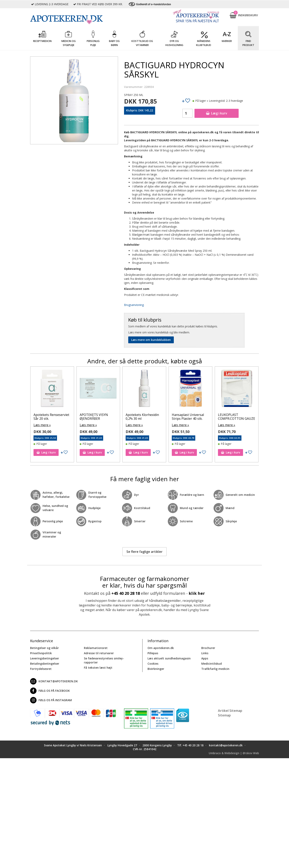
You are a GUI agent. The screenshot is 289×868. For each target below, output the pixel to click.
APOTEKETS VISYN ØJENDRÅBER (94, 417)
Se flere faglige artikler (144, 551)
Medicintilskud (212, 663)
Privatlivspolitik (41, 653)
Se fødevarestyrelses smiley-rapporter (104, 660)
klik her (197, 593)
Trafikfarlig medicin (215, 668)
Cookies (153, 663)
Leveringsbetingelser (45, 658)
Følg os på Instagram (51, 700)
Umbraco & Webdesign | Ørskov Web (234, 753)
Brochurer (208, 647)
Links (205, 653)
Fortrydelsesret (41, 668)
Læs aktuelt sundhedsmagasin (169, 658)
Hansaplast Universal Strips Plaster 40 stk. (188, 417)
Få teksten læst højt (98, 667)
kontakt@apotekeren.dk (54, 681)
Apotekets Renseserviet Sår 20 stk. (51, 417)
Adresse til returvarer (99, 653)
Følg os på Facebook (50, 690)
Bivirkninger (156, 668)
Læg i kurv (217, 113)
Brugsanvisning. (134, 305)
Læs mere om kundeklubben (151, 340)
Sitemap (224, 715)
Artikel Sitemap (230, 710)
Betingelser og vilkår (44, 647)
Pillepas (153, 653)
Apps (205, 658)
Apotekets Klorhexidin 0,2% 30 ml (142, 417)
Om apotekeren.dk (161, 647)
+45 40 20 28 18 (126, 593)
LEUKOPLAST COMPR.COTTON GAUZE (237, 417)
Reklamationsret (96, 647)
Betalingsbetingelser (45, 663)
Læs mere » (41, 425)
